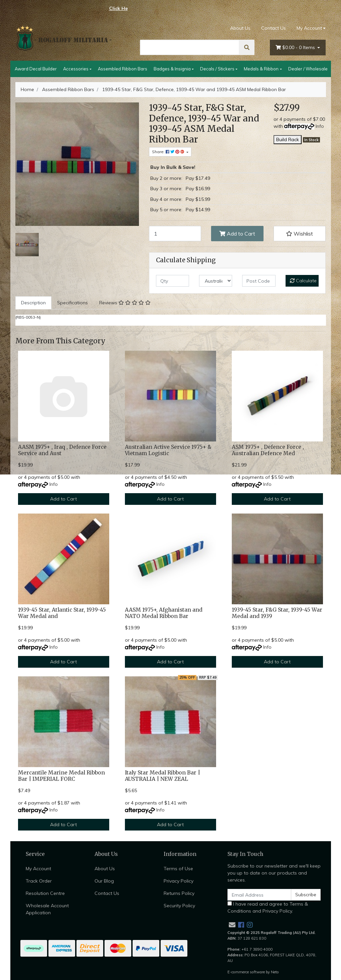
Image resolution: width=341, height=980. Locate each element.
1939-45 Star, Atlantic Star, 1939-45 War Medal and (62, 613)
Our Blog (104, 881)
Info (320, 126)
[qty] (173, 281)
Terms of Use (178, 869)
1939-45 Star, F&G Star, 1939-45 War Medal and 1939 (277, 613)
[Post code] (259, 281)
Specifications (72, 303)
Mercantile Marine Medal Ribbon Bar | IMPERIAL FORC (61, 776)
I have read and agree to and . (268, 907)
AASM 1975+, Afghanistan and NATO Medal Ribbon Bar (164, 613)
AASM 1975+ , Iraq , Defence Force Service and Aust (62, 450)
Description (33, 303)
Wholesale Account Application (47, 909)
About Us (240, 28)
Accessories (76, 69)
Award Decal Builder (36, 69)
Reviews (125, 303)
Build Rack (288, 139)
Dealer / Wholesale (308, 69)
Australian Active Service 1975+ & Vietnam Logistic (168, 450)
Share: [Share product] (169, 152)
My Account (38, 869)
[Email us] (232, 925)
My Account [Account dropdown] (309, 28)
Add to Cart (237, 234)
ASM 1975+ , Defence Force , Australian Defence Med (268, 450)
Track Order (39, 881)
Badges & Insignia (172, 69)
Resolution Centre (45, 893)
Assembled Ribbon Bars (123, 69)
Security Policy (179, 906)
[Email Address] (260, 895)
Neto (275, 972)
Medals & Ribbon (261, 69)
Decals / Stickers (217, 69)
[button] (300, 234)
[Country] (216, 281)
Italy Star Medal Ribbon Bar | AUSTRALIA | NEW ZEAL (162, 776)
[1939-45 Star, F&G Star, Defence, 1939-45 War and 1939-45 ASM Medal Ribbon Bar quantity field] (175, 234)
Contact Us (274, 28)
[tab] (33, 303)
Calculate (303, 281)
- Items (296, 48)
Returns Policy (179, 893)
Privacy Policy (179, 881)
